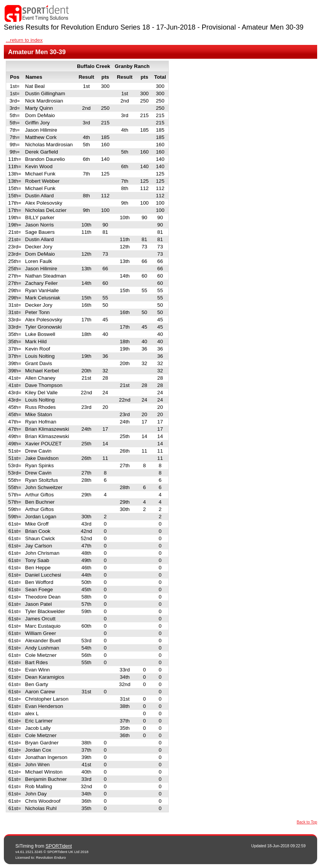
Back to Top (307, 822)
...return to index (24, 40)
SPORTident (59, 846)
